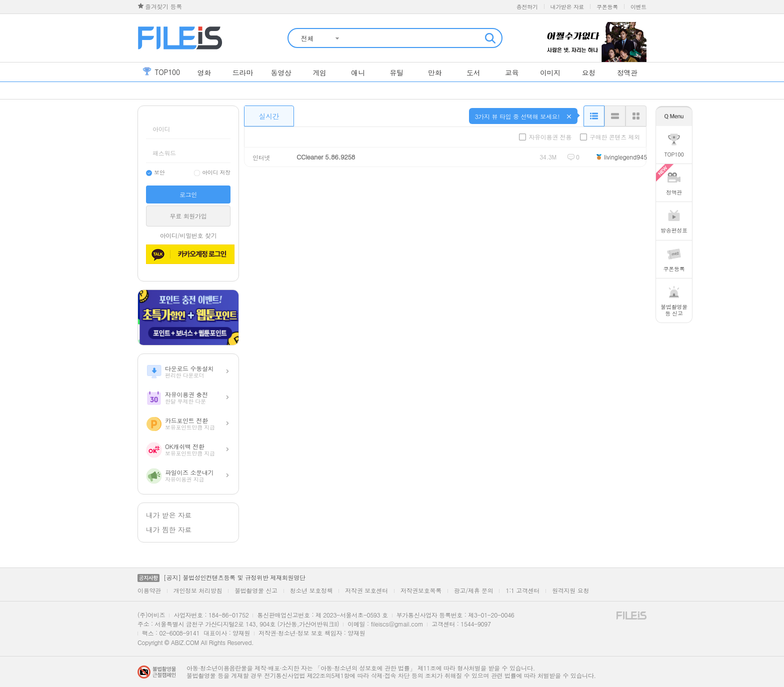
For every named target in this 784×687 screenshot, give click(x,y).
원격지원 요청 (570, 590)
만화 (435, 72)
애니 (358, 72)
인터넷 (261, 157)
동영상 (281, 72)
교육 (512, 72)
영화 (204, 72)
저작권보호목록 (421, 590)
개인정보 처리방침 (198, 590)
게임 (319, 72)
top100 (161, 72)
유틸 (396, 72)
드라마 (243, 72)
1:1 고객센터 (522, 590)
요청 (589, 72)
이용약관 (149, 590)
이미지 (550, 72)
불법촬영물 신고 (256, 590)
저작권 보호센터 (366, 590)
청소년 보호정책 (311, 590)
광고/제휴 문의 (474, 590)
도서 (473, 72)
